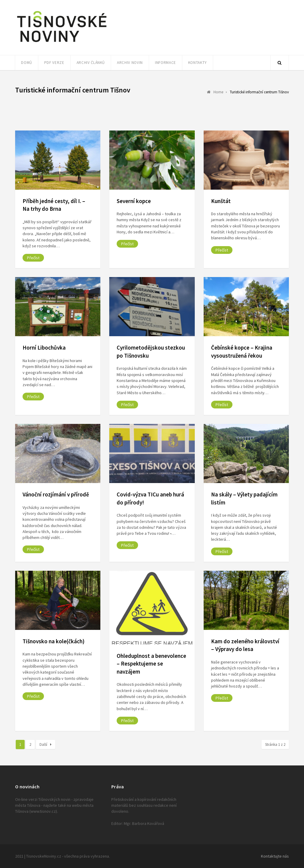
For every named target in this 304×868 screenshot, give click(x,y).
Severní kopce (134, 201)
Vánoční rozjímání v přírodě (56, 494)
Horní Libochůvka (44, 347)
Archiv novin (130, 63)
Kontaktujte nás (275, 856)
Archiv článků (91, 63)
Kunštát (221, 201)
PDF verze (54, 63)
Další (46, 744)
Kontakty (198, 63)
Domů (27, 63)
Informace (166, 63)
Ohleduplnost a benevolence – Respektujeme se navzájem (151, 664)
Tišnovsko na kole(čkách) (54, 641)
